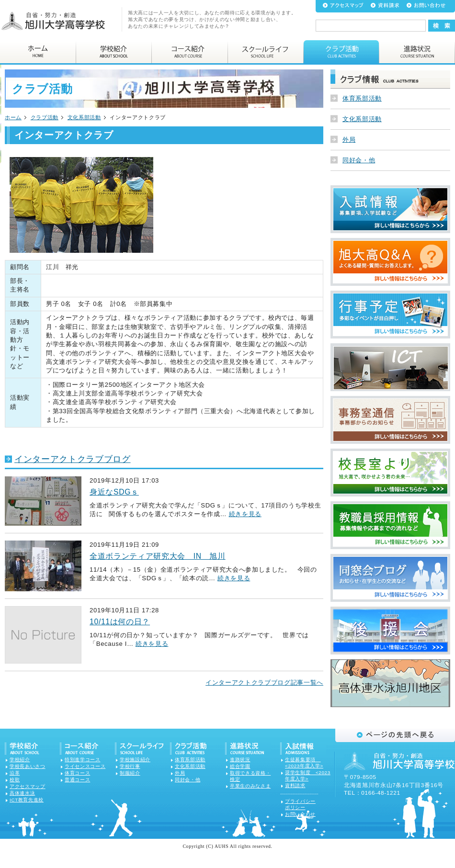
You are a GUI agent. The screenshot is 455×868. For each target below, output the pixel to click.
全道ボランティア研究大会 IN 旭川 (158, 556)
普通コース (77, 780)
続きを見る (245, 514)
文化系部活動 (84, 117)
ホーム (13, 117)
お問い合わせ (300, 814)
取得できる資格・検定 (250, 776)
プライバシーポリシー (300, 804)
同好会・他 (359, 160)
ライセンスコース (85, 766)
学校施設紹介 (135, 760)
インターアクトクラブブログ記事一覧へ (264, 682)
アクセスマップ (28, 786)
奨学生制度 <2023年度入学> (308, 776)
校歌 (15, 780)
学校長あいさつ (28, 766)
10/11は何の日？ (120, 622)
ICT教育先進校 (27, 800)
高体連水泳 (22, 793)
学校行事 (130, 766)
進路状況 (240, 760)
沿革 (15, 773)
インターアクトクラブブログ (73, 459)
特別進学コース (83, 760)
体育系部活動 (362, 98)
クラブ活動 (45, 117)
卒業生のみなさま (250, 786)
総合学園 (240, 766)
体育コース (77, 773)
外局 (349, 140)
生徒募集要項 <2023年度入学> (304, 763)
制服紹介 (130, 773)
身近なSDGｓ (114, 492)
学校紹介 (20, 760)
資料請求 (295, 785)
